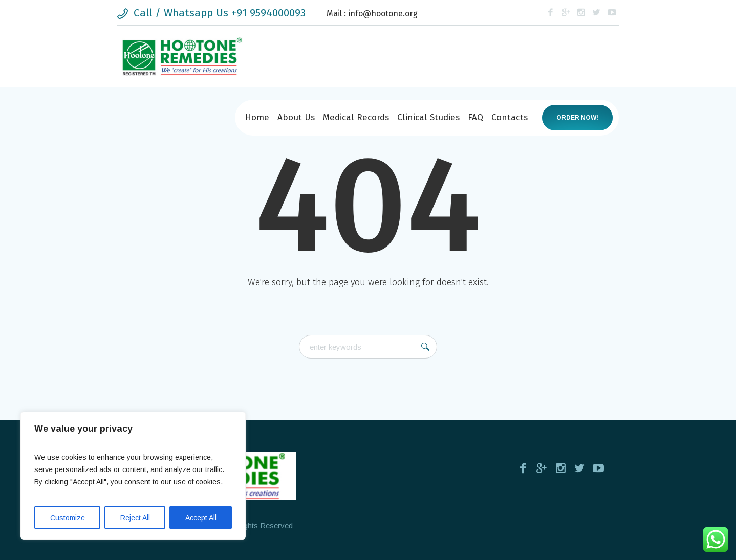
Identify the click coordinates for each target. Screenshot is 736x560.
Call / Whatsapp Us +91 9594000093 (220, 13)
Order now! (577, 118)
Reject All (135, 518)
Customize (68, 518)
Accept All (201, 518)
